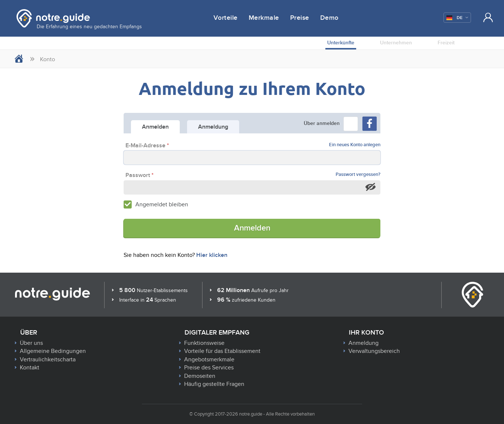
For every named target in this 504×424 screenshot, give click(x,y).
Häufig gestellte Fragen (214, 384)
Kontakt (30, 368)
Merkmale (264, 18)
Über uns (31, 343)
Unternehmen (396, 43)
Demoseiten (200, 376)
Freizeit (446, 43)
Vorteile (226, 18)
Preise (300, 18)
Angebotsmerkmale (209, 360)
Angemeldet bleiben (162, 204)
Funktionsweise (204, 343)
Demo (329, 18)
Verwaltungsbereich (374, 351)
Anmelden (252, 228)
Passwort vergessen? (358, 175)
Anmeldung (364, 343)
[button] (351, 124)
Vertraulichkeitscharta (48, 360)
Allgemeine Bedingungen (53, 351)
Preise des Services (209, 368)
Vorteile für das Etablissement (222, 351)
